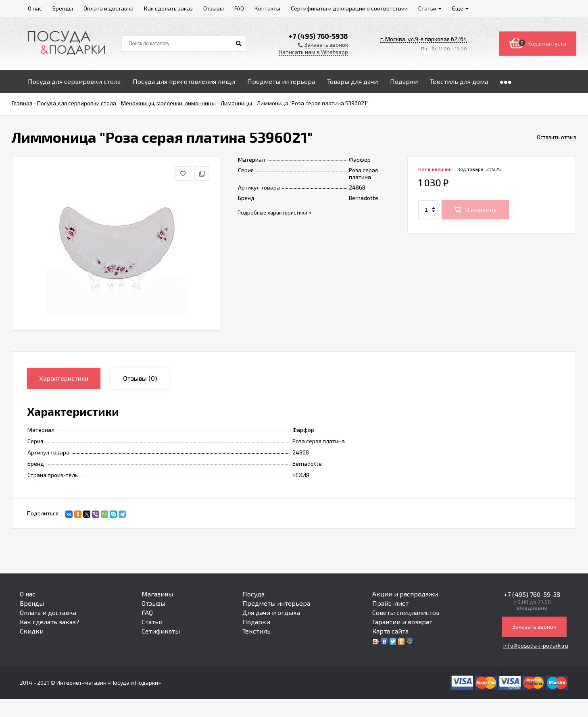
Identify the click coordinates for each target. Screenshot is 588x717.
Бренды (32, 603)
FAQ (147, 612)
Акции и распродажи (405, 594)
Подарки (256, 622)
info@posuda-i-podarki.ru (536, 645)
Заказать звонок (534, 626)
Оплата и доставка (48, 612)
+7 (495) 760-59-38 (532, 594)
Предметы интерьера (276, 603)
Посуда (253, 594)
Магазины (157, 594)
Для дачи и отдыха (271, 612)
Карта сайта (390, 631)
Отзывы (153, 603)
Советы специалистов (406, 612)
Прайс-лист (390, 603)
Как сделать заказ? (50, 622)
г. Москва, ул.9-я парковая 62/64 (424, 39)
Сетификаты (161, 631)
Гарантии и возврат (402, 622)
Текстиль (256, 631)
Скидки (32, 631)
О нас (28, 594)
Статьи (152, 622)
